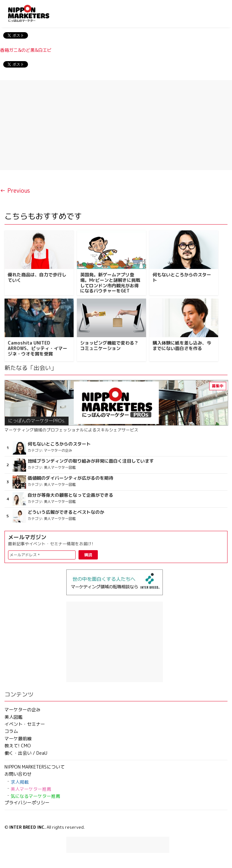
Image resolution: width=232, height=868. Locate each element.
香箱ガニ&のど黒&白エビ (26, 50)
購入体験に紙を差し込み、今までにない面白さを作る (182, 346)
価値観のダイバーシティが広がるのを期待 (70, 478)
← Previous (15, 191)
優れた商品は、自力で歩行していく (37, 277)
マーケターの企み (23, 710)
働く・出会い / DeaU (26, 753)
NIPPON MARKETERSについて (35, 767)
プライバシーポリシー (27, 803)
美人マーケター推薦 (31, 789)
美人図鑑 (14, 717)
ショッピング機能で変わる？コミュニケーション (109, 346)
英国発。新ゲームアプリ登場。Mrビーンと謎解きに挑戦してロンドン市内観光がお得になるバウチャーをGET (110, 283)
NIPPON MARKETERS (35, 13)
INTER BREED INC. (28, 827)
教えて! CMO (18, 746)
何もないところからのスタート (182, 277)
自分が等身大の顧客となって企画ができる (70, 495)
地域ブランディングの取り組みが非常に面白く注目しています (91, 461)
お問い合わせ (18, 774)
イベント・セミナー (25, 724)
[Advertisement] (116, 125)
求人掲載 (20, 782)
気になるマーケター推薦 (35, 796)
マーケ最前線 (18, 739)
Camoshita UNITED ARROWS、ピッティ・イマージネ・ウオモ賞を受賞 (37, 348)
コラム (11, 731)
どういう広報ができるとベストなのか (66, 512)
